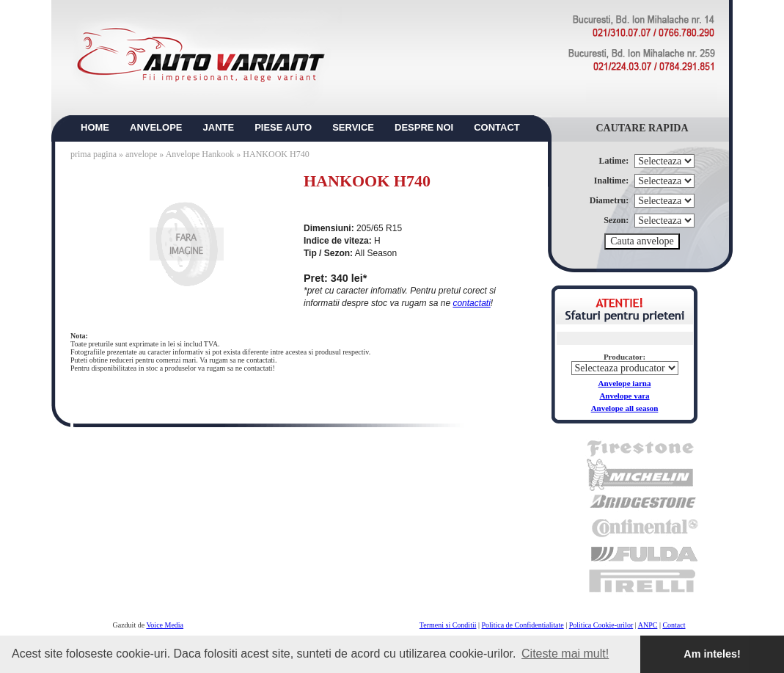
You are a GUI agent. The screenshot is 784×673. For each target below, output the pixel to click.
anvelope (142, 154)
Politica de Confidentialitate (523, 625)
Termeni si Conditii (448, 625)
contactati (471, 303)
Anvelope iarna (625, 383)
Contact (674, 625)
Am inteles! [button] (712, 654)
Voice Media (165, 625)
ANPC (648, 625)
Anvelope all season (625, 408)
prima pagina (94, 154)
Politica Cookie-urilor (601, 625)
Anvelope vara (624, 396)
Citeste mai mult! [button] (565, 654)
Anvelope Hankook (200, 154)
